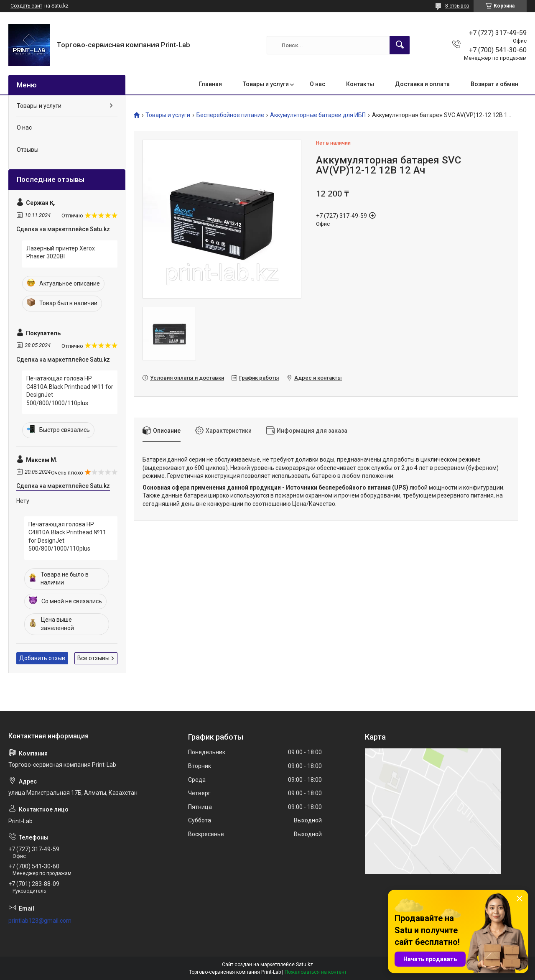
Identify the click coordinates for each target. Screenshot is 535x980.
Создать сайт (26, 6)
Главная (210, 84)
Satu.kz (304, 965)
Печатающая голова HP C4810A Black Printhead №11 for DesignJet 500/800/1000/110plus (70, 391)
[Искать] (400, 45)
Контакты (360, 84)
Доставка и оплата (422, 84)
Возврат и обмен (494, 84)
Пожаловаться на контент (316, 972)
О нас (317, 84)
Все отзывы (93, 658)
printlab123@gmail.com (40, 921)
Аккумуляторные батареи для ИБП (318, 115)
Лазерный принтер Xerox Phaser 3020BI (61, 253)
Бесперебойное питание (230, 115)
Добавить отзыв (42, 658)
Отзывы (28, 150)
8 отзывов (457, 6)
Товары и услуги (266, 84)
